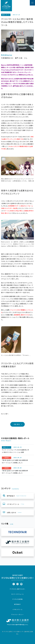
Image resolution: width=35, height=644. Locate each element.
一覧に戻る (17, 424)
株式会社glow (7, 55)
